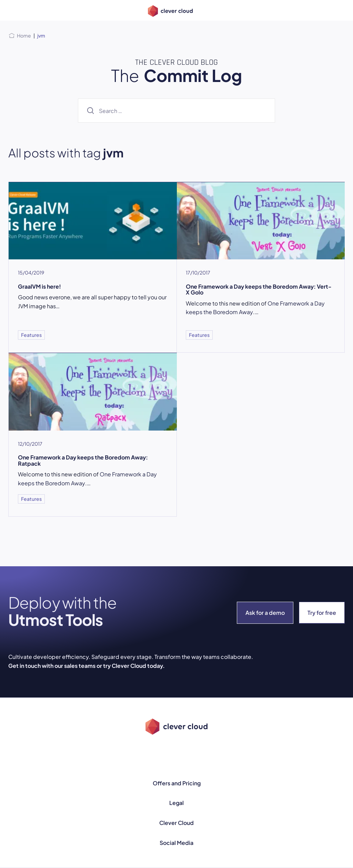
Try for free (322, 613)
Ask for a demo (265, 613)
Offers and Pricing (177, 783)
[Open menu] (12, 10)
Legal (176, 803)
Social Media (176, 843)
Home (24, 35)
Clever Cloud (176, 823)
